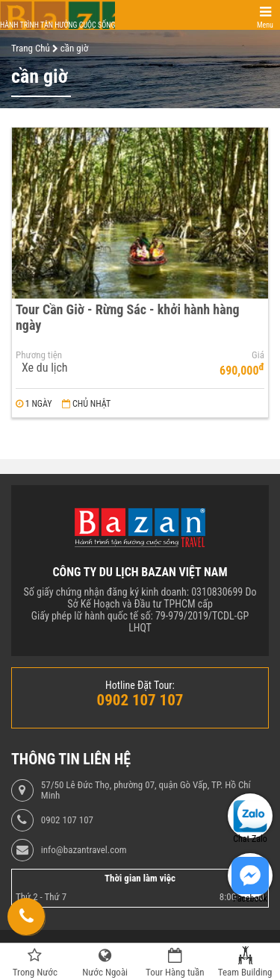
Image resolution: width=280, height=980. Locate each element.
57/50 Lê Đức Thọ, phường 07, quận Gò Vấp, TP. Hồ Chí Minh (146, 790)
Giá (258, 355)
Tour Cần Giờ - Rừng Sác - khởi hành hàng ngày (128, 317)
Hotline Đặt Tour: (140, 685)
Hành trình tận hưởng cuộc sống (57, 25)
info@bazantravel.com (84, 850)
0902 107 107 (67, 820)
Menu (265, 25)
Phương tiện (39, 355)
